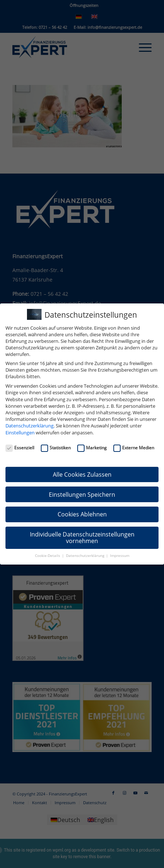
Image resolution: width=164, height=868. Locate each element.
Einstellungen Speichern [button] (82, 495)
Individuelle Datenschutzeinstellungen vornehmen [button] (82, 538)
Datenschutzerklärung (30, 426)
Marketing (92, 448)
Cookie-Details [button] (48, 556)
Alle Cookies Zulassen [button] (82, 474)
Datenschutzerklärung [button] (86, 556)
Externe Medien (134, 448)
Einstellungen (20, 433)
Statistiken (56, 448)
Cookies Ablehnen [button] (82, 514)
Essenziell (20, 448)
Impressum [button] (120, 556)
